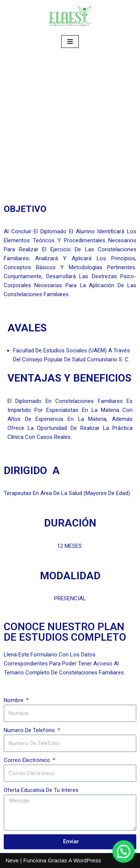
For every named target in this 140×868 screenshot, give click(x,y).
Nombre (14, 700)
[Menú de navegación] (70, 42)
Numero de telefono (30, 730)
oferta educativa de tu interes (41, 790)
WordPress (87, 860)
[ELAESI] (70, 17)
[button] (124, 852)
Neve (12, 860)
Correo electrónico (28, 760)
